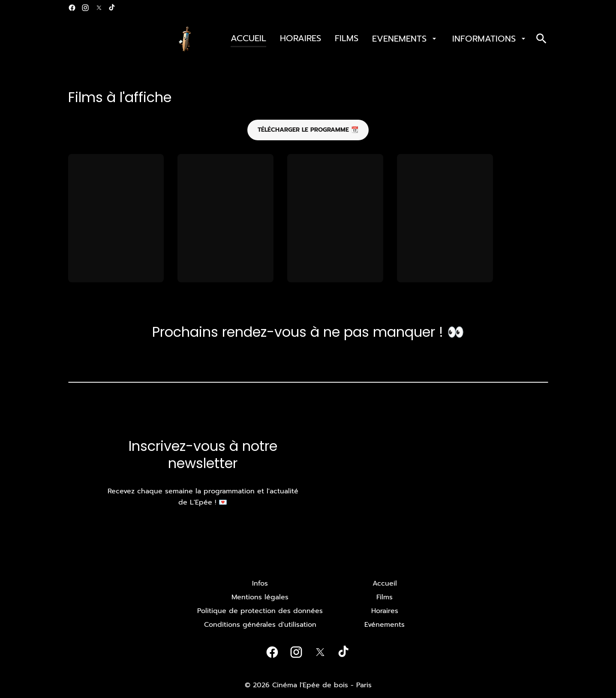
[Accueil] (385, 583)
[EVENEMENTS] (405, 39)
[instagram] (85, 8)
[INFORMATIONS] (490, 39)
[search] (541, 39)
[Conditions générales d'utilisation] (260, 625)
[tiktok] (112, 8)
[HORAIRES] (300, 39)
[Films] (385, 597)
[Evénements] (385, 625)
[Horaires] (385, 611)
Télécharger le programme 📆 (308, 130)
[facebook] (72, 8)
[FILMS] (347, 39)
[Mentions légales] (260, 597)
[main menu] (379, 39)
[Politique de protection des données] (260, 611)
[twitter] (99, 8)
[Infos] (260, 583)
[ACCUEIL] (248, 39)
